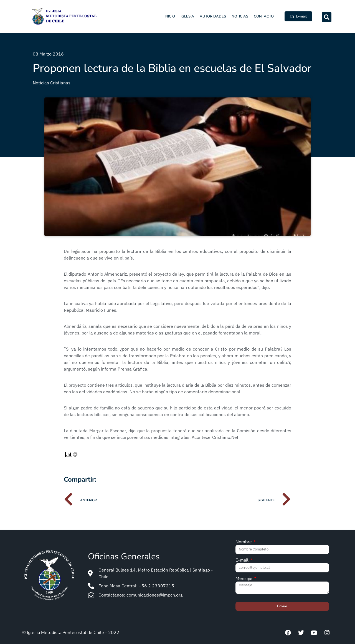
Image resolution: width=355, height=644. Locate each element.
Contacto (264, 16)
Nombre (244, 542)
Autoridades (213, 16)
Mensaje (244, 579)
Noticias (240, 16)
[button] (327, 17)
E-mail (243, 561)
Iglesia (187, 16)
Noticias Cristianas (52, 83)
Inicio (170, 16)
